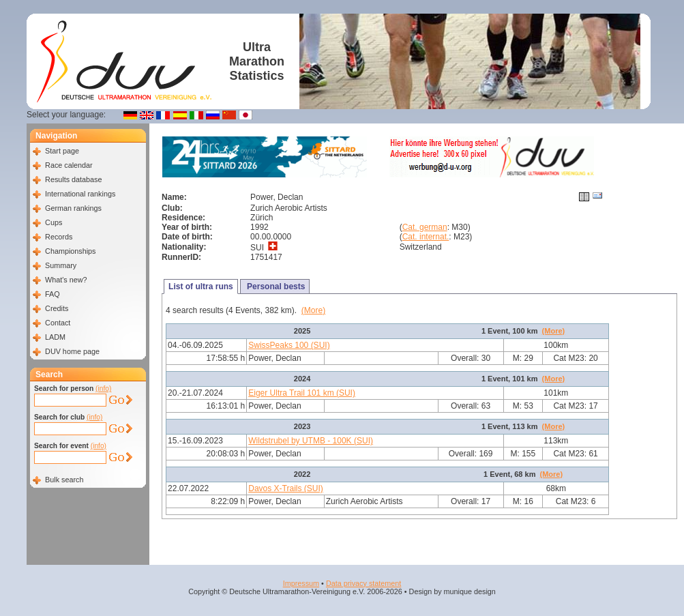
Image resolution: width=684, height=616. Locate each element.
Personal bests (275, 287)
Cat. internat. (426, 237)
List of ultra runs (201, 287)
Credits (57, 308)
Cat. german (425, 227)
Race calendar (69, 165)
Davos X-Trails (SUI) (286, 488)
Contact (58, 323)
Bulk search (64, 480)
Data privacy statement (363, 583)
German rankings (73, 208)
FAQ (53, 294)
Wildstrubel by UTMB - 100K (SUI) (311, 441)
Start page (62, 151)
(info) (103, 388)
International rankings (80, 194)
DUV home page (72, 351)
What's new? (66, 280)
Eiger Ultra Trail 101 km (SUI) (302, 393)
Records (59, 237)
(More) (313, 310)
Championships (70, 251)
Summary (61, 265)
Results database (73, 179)
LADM (55, 337)
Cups (54, 222)
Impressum (301, 583)
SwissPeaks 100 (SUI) (289, 345)
